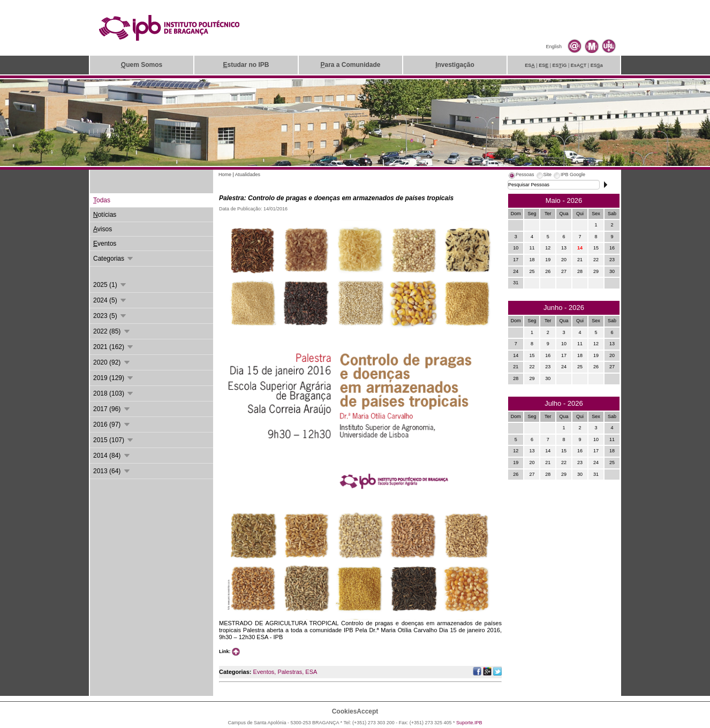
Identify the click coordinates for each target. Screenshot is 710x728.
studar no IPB (246, 65)
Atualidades (248, 175)
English (554, 47)
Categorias (114, 259)
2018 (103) (114, 393)
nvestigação (455, 65)
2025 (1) (110, 285)
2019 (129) (114, 378)
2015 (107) (114, 440)
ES (530, 65)
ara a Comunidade (350, 65)
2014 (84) (112, 456)
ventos (105, 244)
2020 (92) (112, 362)
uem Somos (142, 65)
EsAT (579, 65)
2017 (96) (112, 409)
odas (102, 200)
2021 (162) (114, 347)
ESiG (560, 65)
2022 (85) (112, 331)
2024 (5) (110, 300)
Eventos (264, 672)
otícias (105, 215)
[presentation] (521, 176)
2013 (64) (112, 471)
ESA (311, 672)
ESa (597, 65)
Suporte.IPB (469, 723)
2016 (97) (112, 424)
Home (225, 175)
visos (103, 229)
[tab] (521, 176)
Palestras (290, 672)
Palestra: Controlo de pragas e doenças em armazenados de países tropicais (336, 198)
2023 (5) (110, 316)
